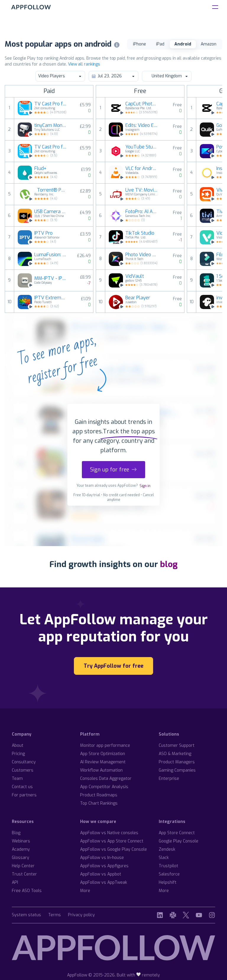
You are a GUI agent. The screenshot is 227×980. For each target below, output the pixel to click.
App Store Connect (177, 833)
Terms (55, 915)
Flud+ (40, 169)
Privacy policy (81, 915)
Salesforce (169, 874)
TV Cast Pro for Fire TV (51, 147)
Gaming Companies (177, 770)
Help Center (23, 866)
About (18, 745)
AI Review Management (103, 762)
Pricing (18, 754)
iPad (160, 44)
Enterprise (169, 779)
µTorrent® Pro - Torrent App (51, 190)
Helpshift (168, 882)
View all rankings (84, 64)
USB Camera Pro (51, 212)
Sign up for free (113, 470)
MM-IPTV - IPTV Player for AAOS (51, 278)
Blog (16, 833)
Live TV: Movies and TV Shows (142, 190)
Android (183, 44)
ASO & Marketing (175, 754)
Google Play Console (179, 841)
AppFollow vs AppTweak (104, 882)
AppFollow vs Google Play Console (113, 849)
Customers (23, 770)
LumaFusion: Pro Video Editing (51, 255)
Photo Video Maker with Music (142, 255)
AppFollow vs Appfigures (104, 866)
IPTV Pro (43, 233)
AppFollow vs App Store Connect (112, 841)
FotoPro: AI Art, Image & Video (142, 212)
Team (17, 779)
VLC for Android (142, 169)
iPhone (140, 44)
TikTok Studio (140, 233)
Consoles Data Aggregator (106, 779)
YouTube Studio (142, 147)
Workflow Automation (101, 770)
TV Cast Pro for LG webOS (51, 104)
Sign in (145, 486)
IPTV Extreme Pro (51, 298)
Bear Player (138, 298)
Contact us (22, 787)
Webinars (21, 841)
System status (26, 915)
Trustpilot (168, 866)
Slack (164, 858)
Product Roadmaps (99, 795)
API (15, 882)
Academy (21, 849)
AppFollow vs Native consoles (109, 833)
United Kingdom (166, 76)
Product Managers (177, 762)
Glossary (21, 858)
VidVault (135, 276)
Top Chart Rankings (99, 803)
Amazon (209, 44)
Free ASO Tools (27, 891)
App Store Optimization (103, 754)
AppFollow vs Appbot (101, 874)
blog (169, 564)
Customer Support (177, 745)
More (85, 891)
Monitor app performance (105, 745)
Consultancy (24, 762)
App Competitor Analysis (104, 787)
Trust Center (24, 874)
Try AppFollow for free (113, 666)
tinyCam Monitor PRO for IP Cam (51, 125)
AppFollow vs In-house (102, 858)
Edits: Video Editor (142, 125)
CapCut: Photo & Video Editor (142, 104)
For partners (24, 795)
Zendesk (167, 849)
